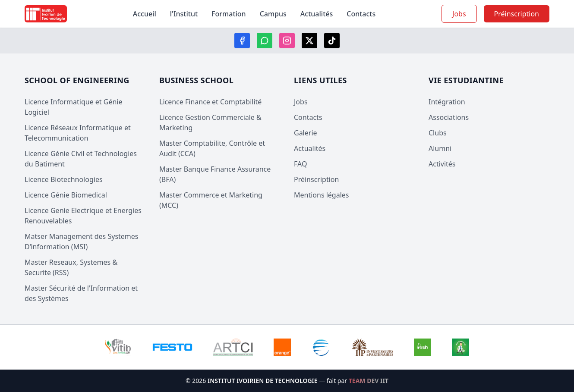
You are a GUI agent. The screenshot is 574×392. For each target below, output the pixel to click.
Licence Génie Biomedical (66, 195)
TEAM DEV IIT (369, 381)
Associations (449, 117)
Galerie (306, 133)
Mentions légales (322, 195)
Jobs (459, 14)
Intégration (447, 102)
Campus (273, 14)
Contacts (361, 14)
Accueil (145, 14)
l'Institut (184, 14)
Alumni (440, 148)
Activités (442, 164)
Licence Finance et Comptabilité (210, 102)
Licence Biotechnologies (64, 179)
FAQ (300, 164)
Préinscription (316, 179)
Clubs (438, 133)
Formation (229, 14)
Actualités (317, 14)
